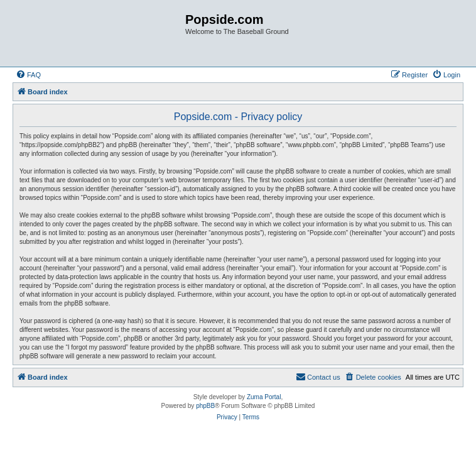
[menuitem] (28, 75)
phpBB (205, 406)
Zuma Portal (264, 397)
